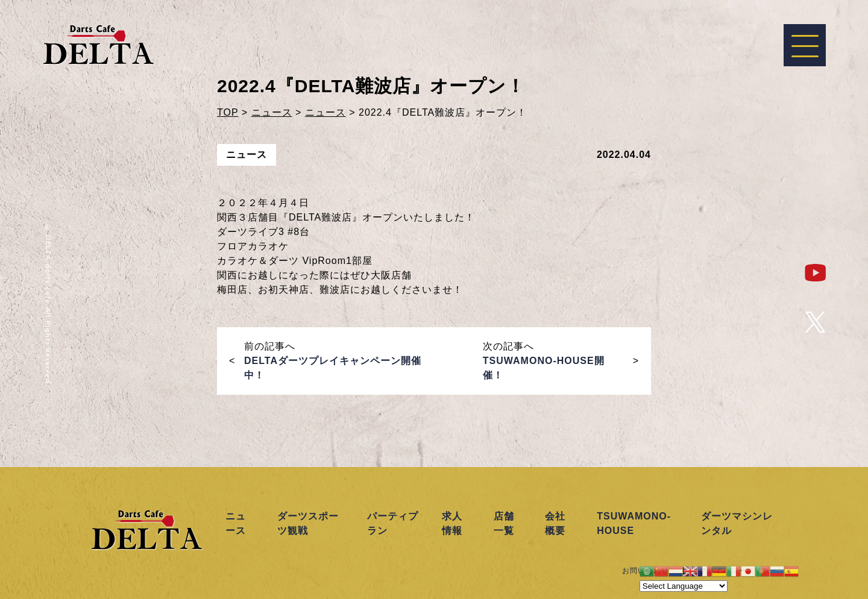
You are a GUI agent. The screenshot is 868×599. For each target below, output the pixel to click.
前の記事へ (333, 361)
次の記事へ (544, 361)
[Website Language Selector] (684, 586)
